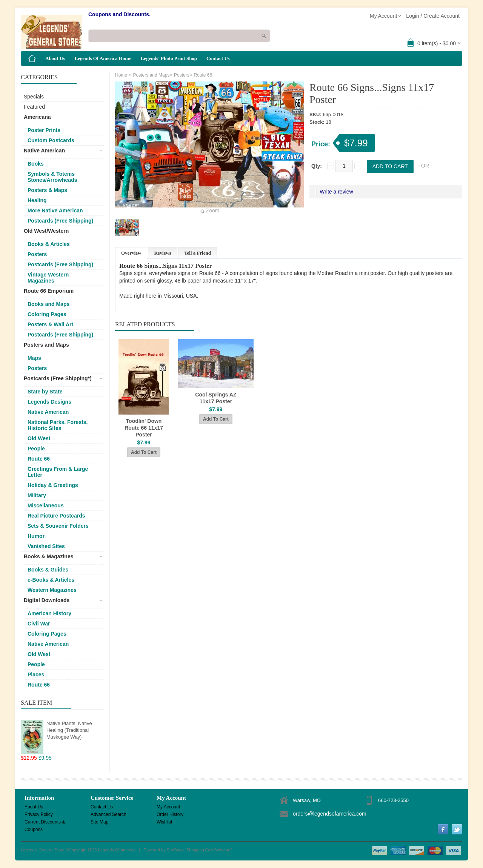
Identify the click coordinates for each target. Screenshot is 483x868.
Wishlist (164, 822)
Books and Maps (48, 304)
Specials (34, 97)
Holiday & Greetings (53, 485)
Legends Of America (117, 850)
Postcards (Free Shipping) (60, 221)
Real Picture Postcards (56, 516)
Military (37, 495)
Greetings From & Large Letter (58, 472)
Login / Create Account (433, 16)
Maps (34, 358)
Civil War (39, 624)
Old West (39, 438)
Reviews (163, 253)
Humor (36, 536)
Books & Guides (48, 570)
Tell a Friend (198, 253)
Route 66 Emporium (49, 291)
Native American (44, 151)
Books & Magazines (48, 556)
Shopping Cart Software (208, 850)
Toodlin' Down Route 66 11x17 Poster (144, 428)
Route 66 (39, 459)
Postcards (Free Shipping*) (58, 378)
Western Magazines (52, 590)
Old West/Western (46, 231)
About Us (55, 58)
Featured (34, 107)
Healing (37, 200)
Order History (170, 814)
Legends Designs (49, 402)
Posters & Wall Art (50, 324)
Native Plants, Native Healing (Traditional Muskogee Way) (69, 730)
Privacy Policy (39, 814)
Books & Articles (49, 244)
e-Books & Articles (51, 580)
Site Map (99, 822)
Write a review (336, 192)
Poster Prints (44, 130)
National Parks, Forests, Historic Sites (58, 425)
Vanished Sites (46, 546)
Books (36, 164)
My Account (168, 807)
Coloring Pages (47, 314)
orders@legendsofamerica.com (330, 814)
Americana (37, 117)
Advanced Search (108, 814)
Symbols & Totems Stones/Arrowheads (52, 177)
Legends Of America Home (103, 58)
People (36, 449)
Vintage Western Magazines (48, 278)
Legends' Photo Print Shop (169, 58)
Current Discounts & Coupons (45, 823)
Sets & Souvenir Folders (58, 526)
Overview (131, 253)
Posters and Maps (46, 345)
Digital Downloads (47, 600)
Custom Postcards (51, 140)
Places (36, 674)
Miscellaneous (46, 505)
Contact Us (218, 58)
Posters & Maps (47, 190)
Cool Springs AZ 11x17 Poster (216, 398)
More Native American (55, 210)
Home (121, 75)
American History (49, 613)
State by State (45, 392)
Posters (37, 254)
